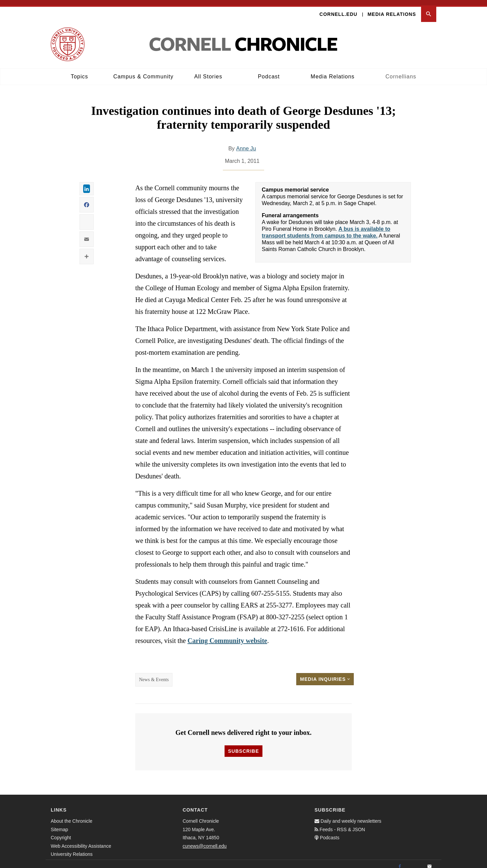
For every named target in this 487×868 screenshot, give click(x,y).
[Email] (430, 861)
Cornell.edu (339, 9)
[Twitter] (415, 861)
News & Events (154, 674)
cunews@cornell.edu (205, 840)
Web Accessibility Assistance (81, 840)
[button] (429, 9)
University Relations (72, 849)
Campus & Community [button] (143, 71)
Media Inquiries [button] (325, 674)
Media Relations (392, 9)
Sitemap (59, 824)
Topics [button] (79, 71)
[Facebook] (400, 861)
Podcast (269, 71)
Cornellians (401, 71)
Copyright (61, 832)
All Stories (208, 71)
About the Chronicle (72, 816)
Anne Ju (246, 143)
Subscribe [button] (243, 746)
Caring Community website (227, 635)
